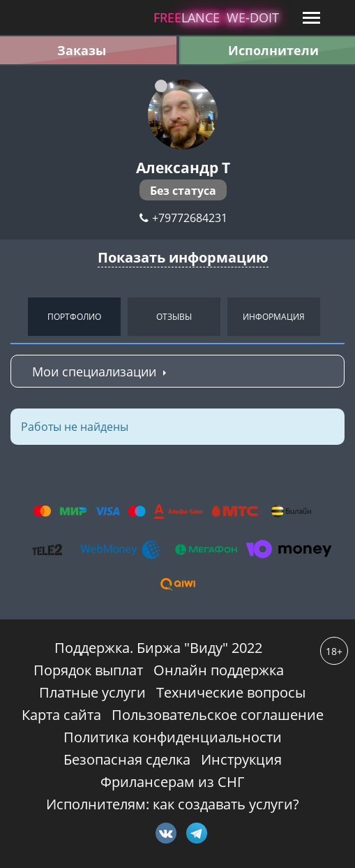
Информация (274, 317)
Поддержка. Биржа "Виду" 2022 (158, 648)
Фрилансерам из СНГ (172, 782)
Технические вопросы (231, 692)
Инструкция (241, 759)
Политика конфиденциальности (173, 737)
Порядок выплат (88, 670)
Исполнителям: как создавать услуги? (173, 804)
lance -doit (216, 17)
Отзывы (174, 317)
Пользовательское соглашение (218, 715)
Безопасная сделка (127, 759)
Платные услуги (92, 692)
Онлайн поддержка (219, 670)
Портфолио (74, 317)
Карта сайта (61, 715)
